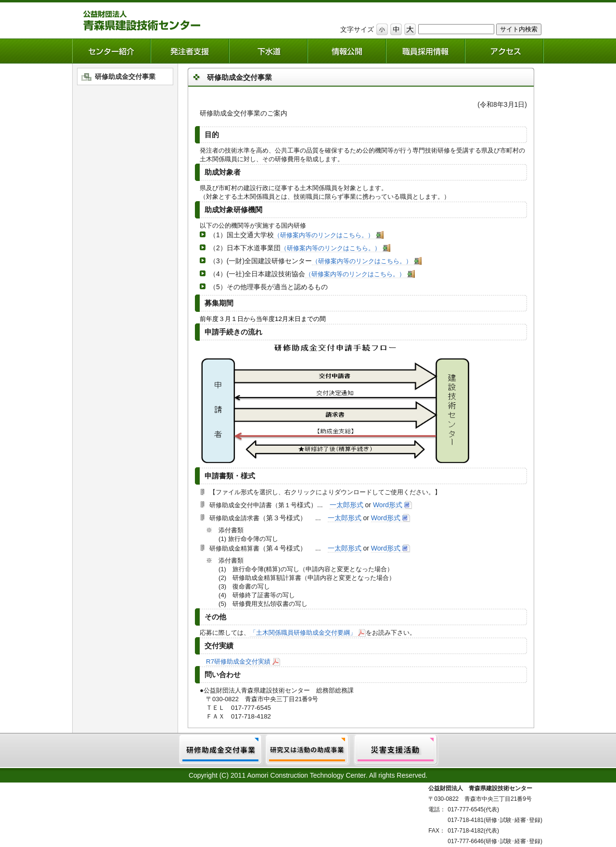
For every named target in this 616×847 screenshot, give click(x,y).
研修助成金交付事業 (125, 77)
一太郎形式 (346, 505)
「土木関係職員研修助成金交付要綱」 (303, 633)
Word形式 (388, 505)
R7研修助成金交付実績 (238, 661)
